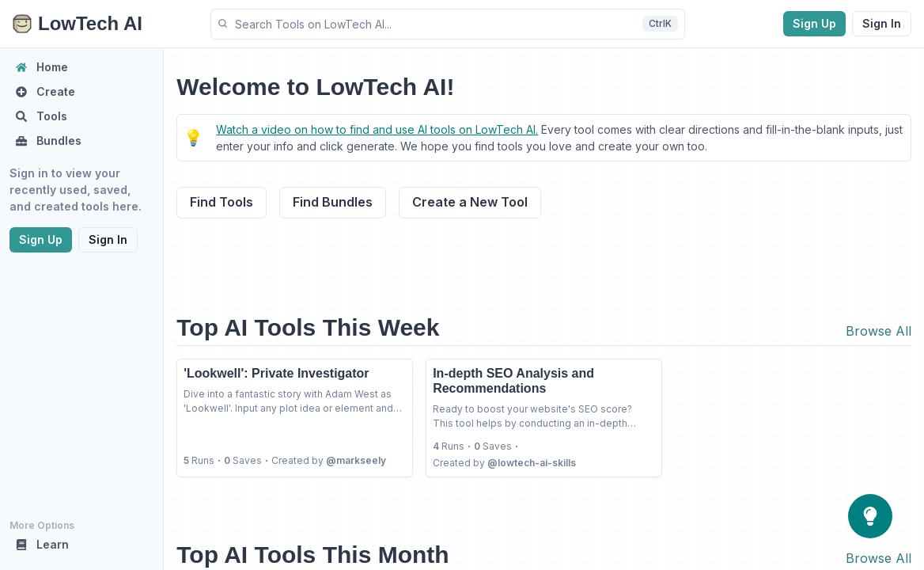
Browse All (879, 331)
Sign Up (814, 23)
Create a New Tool (470, 202)
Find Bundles (333, 202)
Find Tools (222, 202)
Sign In (882, 23)
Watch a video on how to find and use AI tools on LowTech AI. (377, 129)
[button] (448, 24)
